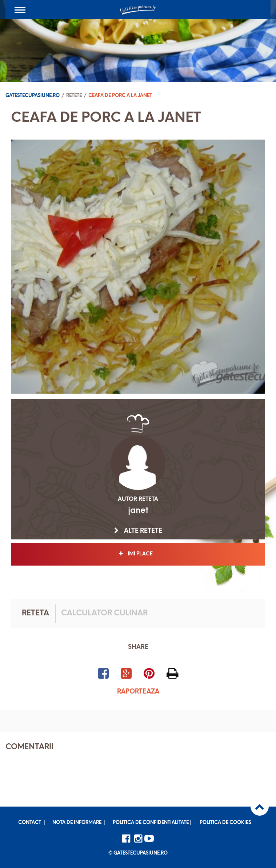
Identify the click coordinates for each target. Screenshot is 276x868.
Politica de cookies (225, 823)
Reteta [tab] (35, 613)
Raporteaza (138, 692)
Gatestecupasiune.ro (33, 96)
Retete (74, 96)
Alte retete (138, 531)
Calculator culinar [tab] (104, 613)
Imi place (138, 554)
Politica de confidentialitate (151, 823)
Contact (30, 823)
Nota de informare (77, 823)
